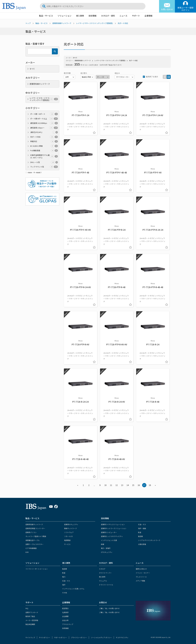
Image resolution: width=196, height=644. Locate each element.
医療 (103, 544)
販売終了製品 (30, 616)
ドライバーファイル (106, 585)
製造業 (140, 536)
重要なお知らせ (141, 569)
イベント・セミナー (143, 573)
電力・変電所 (106, 548)
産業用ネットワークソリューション (114, 528)
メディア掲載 (140, 581)
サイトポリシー (45, 637)
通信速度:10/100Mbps (44, 123)
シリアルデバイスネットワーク (149, 540)
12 (117, 485)
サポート (136, 16)
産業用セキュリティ (71, 524)
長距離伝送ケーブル (33, 540)
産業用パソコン (31, 532)
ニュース (123, 16)
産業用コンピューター (109, 532)
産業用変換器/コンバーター (35, 528)
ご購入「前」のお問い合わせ (109, 608)
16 (139, 485)
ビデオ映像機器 (31, 548)
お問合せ (103, 602)
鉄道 (140, 532)
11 (111, 485)
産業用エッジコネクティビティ (112, 536)
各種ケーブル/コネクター (34, 544)
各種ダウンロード (32, 612)
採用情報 (65, 628)
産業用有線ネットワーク (62, 23)
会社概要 (65, 616)
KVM (27, 552)
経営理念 (65, 608)
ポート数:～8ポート (44, 114)
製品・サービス (46, 16)
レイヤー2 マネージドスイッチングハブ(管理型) (95, 23)
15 (133, 485)
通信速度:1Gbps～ (44, 128)
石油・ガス (142, 524)
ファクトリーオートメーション (37, 569)
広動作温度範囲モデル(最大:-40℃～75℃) (44, 156)
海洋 (64, 585)
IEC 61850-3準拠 (44, 146)
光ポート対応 (123, 23)
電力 (64, 577)
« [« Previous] (78, 485)
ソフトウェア (69, 532)
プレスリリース (141, 577)
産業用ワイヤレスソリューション (113, 524)
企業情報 (148, 16)
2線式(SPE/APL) (44, 132)
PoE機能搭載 (44, 151)
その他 (65, 593)
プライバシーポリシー (79, 637)
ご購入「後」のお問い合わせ (109, 612)
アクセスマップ (68, 624)
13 (122, 485)
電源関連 (67, 540)
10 (105, 485)
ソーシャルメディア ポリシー (101, 637)
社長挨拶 (65, 612)
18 (150, 485)
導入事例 (80, 16)
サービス (67, 544)
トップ (28, 23)
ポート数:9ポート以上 (44, 119)
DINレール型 (44, 162)
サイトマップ (30, 637)
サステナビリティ (122, 637)
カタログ (102, 569)
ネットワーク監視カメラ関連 (36, 536)
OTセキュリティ (107, 552)
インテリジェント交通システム (73, 589)
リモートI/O (68, 536)
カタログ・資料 (108, 16)
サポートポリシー (61, 637)
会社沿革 (65, 620)
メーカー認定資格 (32, 620)
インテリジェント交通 (109, 540)
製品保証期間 (30, 624)
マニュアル (103, 581)
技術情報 (93, 16)
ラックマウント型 (44, 167)
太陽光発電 (142, 544)
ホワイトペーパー (105, 573)
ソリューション (64, 16)
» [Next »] (155, 485)
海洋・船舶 (142, 528)
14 (128, 485)
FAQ (27, 608)
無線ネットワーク (70, 528)
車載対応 (44, 141)
